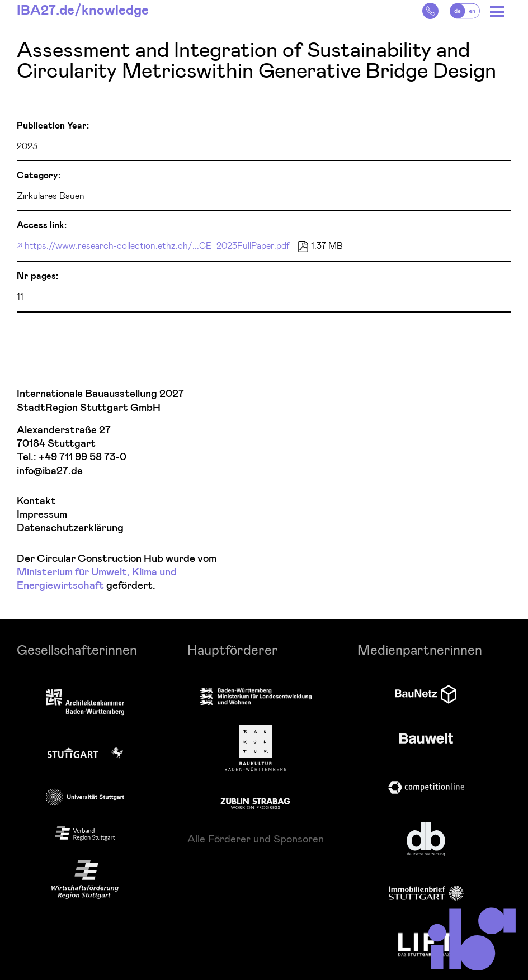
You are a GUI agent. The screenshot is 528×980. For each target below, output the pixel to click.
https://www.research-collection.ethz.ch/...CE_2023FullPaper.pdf (157, 245)
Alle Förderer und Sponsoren (256, 839)
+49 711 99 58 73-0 (82, 457)
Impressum (42, 515)
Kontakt (36, 501)
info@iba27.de (50, 471)
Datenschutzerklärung (70, 528)
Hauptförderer (233, 649)
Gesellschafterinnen (77, 649)
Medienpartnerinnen (420, 649)
